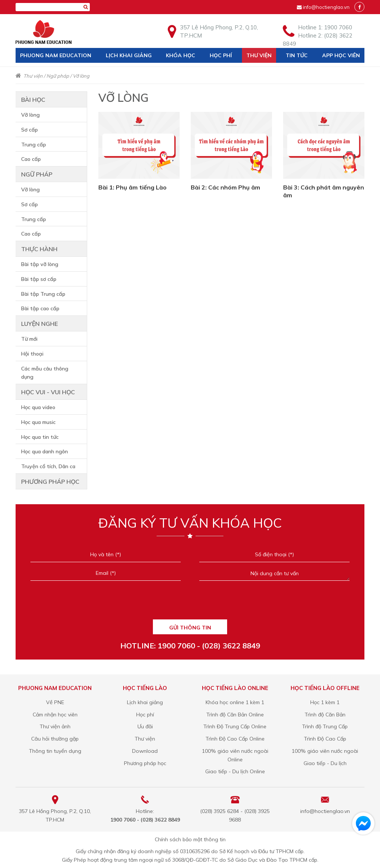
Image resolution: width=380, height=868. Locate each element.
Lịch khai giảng (129, 55)
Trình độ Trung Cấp (325, 726)
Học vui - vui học (48, 392)
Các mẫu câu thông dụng (45, 373)
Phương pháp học (50, 482)
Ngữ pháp (58, 76)
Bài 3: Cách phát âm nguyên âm (324, 191)
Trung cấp (34, 145)
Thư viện (259, 55)
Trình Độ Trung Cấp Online (235, 726)
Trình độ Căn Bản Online (235, 715)
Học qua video (38, 407)
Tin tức (297, 55)
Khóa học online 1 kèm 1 (235, 702)
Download (145, 751)
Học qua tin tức (40, 437)
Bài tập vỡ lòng (40, 264)
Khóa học (181, 55)
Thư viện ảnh (55, 726)
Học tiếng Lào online (235, 688)
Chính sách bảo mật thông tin (190, 839)
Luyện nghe (40, 324)
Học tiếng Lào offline (325, 688)
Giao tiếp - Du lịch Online (235, 771)
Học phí (221, 55)
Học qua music (38, 422)
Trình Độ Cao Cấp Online (235, 739)
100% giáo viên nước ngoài (325, 751)
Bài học (33, 100)
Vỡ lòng (81, 76)
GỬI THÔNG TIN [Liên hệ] (190, 628)
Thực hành (39, 249)
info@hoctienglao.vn (326, 7)
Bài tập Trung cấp (43, 294)
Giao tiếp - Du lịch (325, 763)
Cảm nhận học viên (55, 715)
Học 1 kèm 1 (325, 702)
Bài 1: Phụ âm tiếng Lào (132, 187)
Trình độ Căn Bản (325, 715)
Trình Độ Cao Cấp (325, 739)
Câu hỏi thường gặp (55, 739)
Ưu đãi (145, 726)
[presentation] (190, 603)
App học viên (341, 55)
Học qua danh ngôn (45, 451)
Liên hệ (30, 70)
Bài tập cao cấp (40, 308)
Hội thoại (32, 354)
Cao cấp (31, 159)
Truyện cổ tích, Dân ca (48, 466)
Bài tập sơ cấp (39, 279)
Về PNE (55, 702)
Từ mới (29, 339)
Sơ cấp (30, 130)
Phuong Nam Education (56, 55)
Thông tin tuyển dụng (55, 751)
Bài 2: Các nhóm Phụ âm (225, 187)
